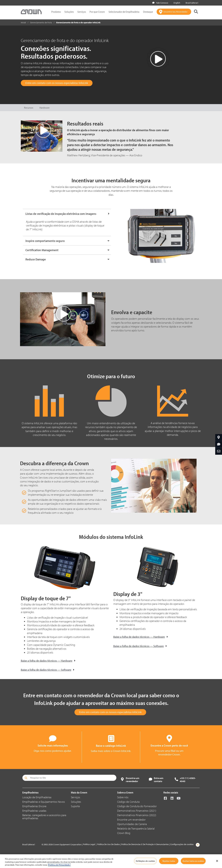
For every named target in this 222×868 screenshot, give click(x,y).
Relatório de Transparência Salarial (136, 829)
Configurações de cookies (182, 844)
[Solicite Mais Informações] (219, 444)
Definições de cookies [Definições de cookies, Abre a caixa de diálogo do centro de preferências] (145, 861)
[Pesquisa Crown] (196, 12)
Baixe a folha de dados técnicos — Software (46, 670)
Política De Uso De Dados (109, 844)
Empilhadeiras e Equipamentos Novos (44, 802)
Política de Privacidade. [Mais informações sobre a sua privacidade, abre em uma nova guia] (59, 865)
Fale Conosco (160, 3)
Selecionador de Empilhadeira (124, 12)
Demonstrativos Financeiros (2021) (137, 811)
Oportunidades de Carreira (132, 824)
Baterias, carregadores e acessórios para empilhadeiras (44, 817)
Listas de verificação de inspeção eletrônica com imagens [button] (61, 214)
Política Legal (89, 844)
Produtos (56, 12)
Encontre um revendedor (131, 820)
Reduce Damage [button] (36, 259)
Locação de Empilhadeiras (37, 797)
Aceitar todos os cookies (193, 861)
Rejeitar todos (169, 861)
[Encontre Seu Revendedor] (174, 12)
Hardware (44, 108)
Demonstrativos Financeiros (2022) (137, 815)
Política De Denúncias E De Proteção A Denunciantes (145, 844)
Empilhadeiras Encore (34, 806)
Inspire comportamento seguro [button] (45, 241)
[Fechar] (217, 861)
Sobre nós (123, 797)
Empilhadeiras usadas (34, 811)
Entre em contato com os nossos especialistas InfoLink (57, 83)
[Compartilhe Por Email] (219, 451)
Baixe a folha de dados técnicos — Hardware (47, 661)
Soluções (69, 12)
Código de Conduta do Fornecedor (137, 806)
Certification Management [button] (42, 250)
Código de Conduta (128, 802)
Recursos (29, 108)
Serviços (82, 12)
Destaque (148, 12)
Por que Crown (97, 12)
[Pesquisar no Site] (69, 778)
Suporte (75, 806)
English (176, 3)
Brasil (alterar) (191, 3)
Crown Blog (124, 833)
